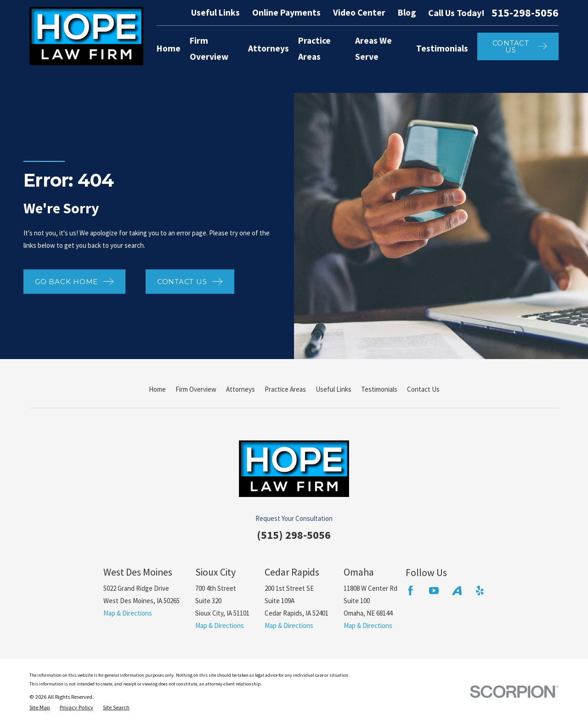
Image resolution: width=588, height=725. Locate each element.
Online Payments (286, 12)
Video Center (359, 12)
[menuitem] (40, 708)
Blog (407, 12)
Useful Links (215, 12)
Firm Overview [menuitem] (209, 49)
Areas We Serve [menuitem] (373, 49)
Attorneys (240, 389)
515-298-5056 (525, 13)
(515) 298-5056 (294, 535)
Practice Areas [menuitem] (314, 49)
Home (157, 389)
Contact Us (423, 389)
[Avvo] (457, 591)
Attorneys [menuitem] (269, 48)
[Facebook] (410, 591)
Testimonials (379, 389)
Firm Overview (196, 389)
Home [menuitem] (169, 48)
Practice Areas (285, 389)
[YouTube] (434, 591)
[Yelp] (480, 591)
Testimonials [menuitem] (442, 48)
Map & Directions (128, 613)
